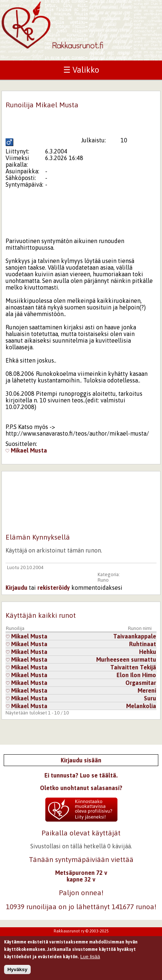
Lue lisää (90, 959)
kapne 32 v (81, 879)
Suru (150, 698)
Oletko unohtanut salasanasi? (81, 788)
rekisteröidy (54, 588)
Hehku (148, 652)
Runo (103, 580)
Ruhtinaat (143, 644)
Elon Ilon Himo (136, 675)
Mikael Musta (26, 450)
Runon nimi (140, 628)
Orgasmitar (141, 683)
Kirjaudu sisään (81, 760)
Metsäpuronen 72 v (81, 873)
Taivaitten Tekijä (133, 667)
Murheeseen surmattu (126, 659)
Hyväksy (17, 972)
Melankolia (141, 706)
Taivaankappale (135, 636)
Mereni (147, 690)
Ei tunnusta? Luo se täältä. (81, 775)
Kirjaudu (16, 588)
